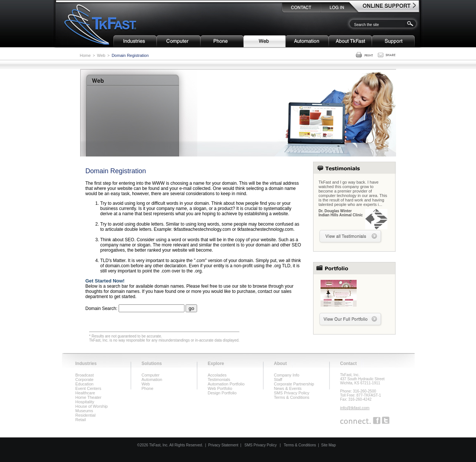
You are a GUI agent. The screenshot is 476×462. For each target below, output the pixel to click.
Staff (278, 379)
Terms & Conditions (292, 397)
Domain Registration (130, 55)
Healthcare (85, 393)
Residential (86, 415)
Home (85, 55)
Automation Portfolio (226, 384)
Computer (151, 375)
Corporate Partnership (294, 384)
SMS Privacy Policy (292, 393)
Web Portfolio (220, 388)
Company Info (287, 375)
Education (85, 384)
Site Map (329, 445)
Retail (81, 420)
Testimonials (219, 379)
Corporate (85, 379)
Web (101, 55)
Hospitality (85, 402)
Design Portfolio (222, 393)
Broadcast (85, 375)
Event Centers (89, 388)
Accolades (217, 375)
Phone (148, 388)
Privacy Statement (223, 445)
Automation (152, 379)
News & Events (288, 388)
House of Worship (92, 406)
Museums (84, 411)
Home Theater (89, 397)
